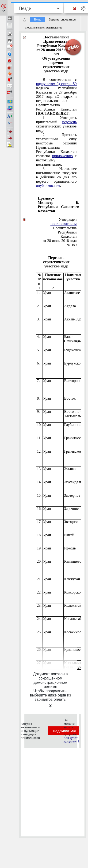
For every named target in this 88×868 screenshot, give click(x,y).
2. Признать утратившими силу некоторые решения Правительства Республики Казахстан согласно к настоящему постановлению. (56, 149)
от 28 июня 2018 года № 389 (60, 243)
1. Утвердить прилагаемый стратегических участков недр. (56, 124)
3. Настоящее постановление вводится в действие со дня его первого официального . (56, 177)
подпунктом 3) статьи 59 (56, 84)
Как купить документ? (72, 740)
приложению (62, 156)
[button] (4, 8)
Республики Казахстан (67, 234)
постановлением (64, 224)
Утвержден (68, 219)
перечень (69, 122)
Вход (37, 20)
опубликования (48, 186)
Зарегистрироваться (62, 20)
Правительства (64, 226)
